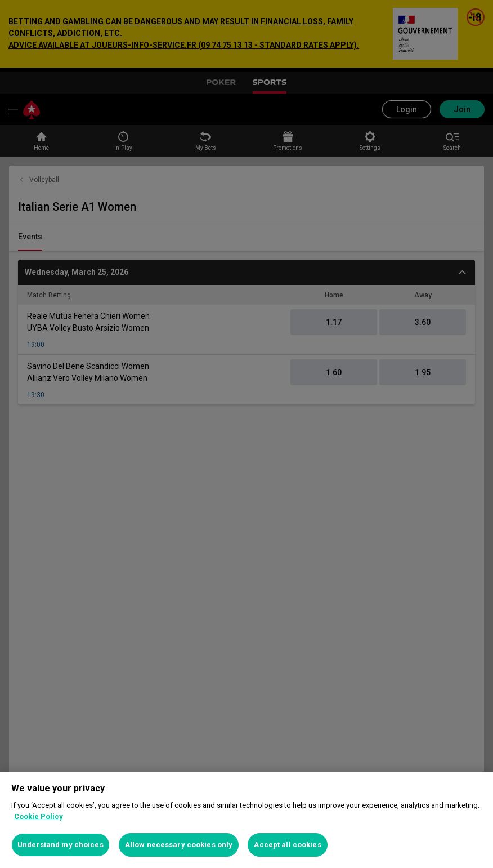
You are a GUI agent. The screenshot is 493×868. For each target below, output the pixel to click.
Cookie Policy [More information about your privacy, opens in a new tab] (39, 816)
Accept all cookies (287, 845)
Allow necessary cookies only (179, 845)
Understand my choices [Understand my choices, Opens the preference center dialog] (60, 845)
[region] (246, 820)
